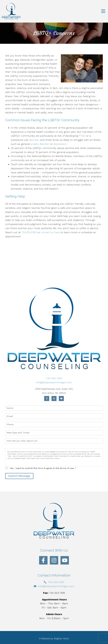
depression (60, 144)
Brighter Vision (61, 638)
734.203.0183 (29, 232)
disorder (34, 140)
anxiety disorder (40, 144)
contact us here (50, 232)
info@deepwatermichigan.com (54, 382)
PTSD (82, 136)
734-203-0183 (54, 378)
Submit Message (19, 476)
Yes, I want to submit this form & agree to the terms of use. (43, 468)
